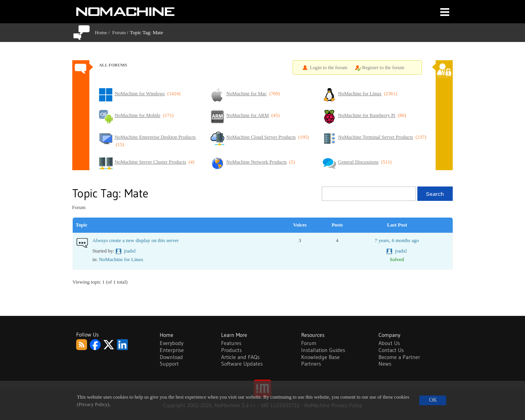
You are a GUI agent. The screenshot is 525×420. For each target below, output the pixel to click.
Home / (104, 32)
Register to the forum (383, 68)
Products (231, 350)
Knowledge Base (320, 357)
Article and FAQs (240, 357)
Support (169, 364)
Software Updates (242, 364)
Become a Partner (399, 357)
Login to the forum (329, 68)
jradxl (130, 251)
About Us (389, 343)
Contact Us (391, 350)
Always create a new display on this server (136, 240)
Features (231, 343)
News (385, 364)
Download (171, 357)
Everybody (172, 343)
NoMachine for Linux (121, 259)
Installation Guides (323, 350)
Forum (119, 32)
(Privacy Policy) (93, 404)
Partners (311, 364)
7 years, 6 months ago (397, 240)
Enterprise (172, 350)
